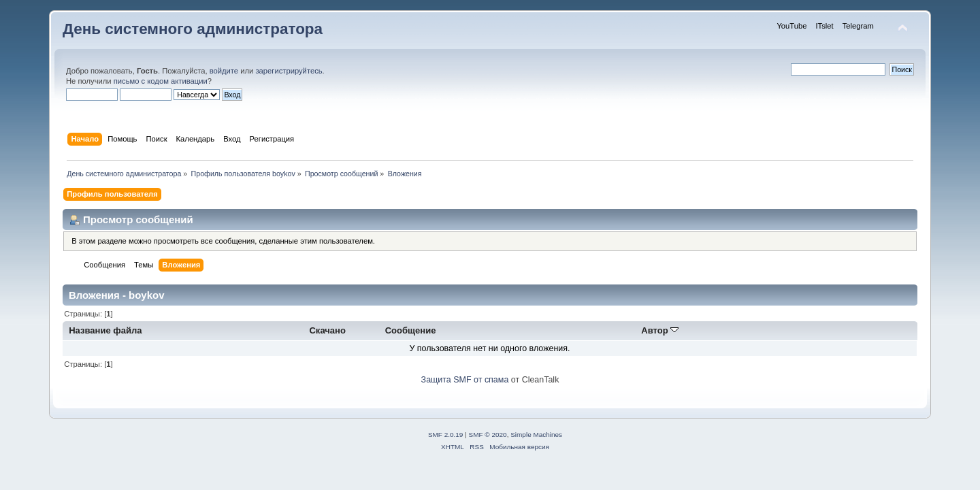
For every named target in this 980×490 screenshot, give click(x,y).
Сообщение (411, 330)
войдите (224, 71)
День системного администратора (193, 29)
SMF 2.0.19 (446, 435)
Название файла (105, 330)
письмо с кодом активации (161, 81)
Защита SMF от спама (465, 380)
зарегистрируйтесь (289, 71)
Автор (660, 330)
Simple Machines (536, 435)
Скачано (327, 330)
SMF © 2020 (488, 435)
